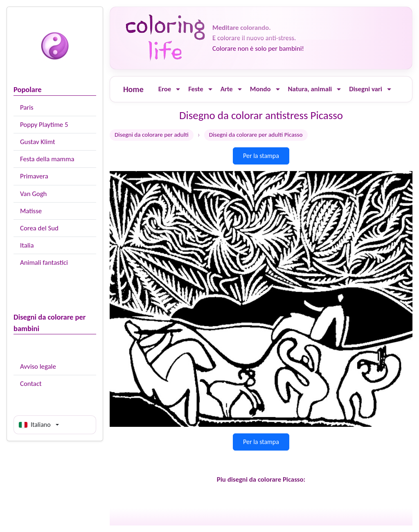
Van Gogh (33, 194)
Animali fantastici (44, 263)
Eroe (165, 89)
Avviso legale (38, 366)
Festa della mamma (47, 159)
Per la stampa (261, 156)
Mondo (260, 89)
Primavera (34, 176)
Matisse (31, 211)
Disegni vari (366, 89)
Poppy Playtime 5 (44, 125)
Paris (27, 107)
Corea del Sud (39, 228)
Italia (27, 245)
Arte (227, 89)
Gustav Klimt (38, 142)
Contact (31, 384)
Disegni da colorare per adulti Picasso (256, 135)
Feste (196, 89)
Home (133, 89)
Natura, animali (310, 89)
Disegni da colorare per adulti (152, 135)
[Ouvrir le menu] (178, 89)
